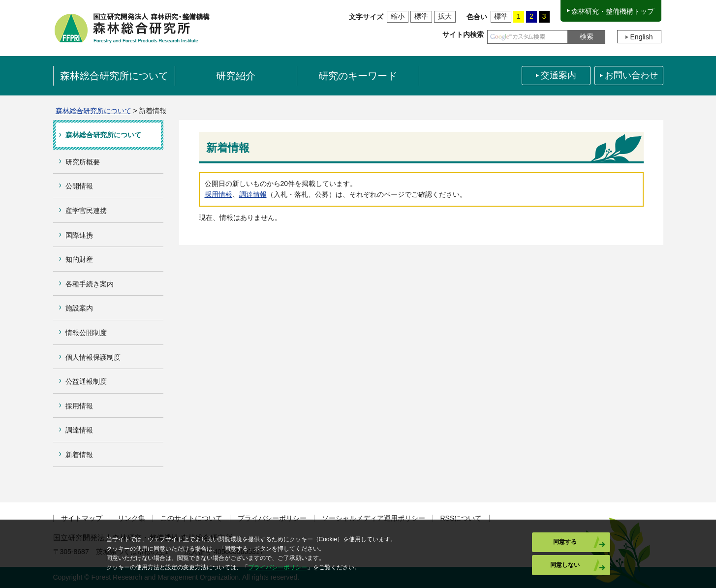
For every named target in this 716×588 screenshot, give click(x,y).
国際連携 (79, 235)
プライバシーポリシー (272, 518)
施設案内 (79, 308)
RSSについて (461, 518)
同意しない (565, 565)
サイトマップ (82, 518)
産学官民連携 (86, 211)
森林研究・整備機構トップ (613, 11)
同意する (565, 542)
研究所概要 (83, 162)
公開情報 (79, 186)
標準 (421, 16)
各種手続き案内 (90, 284)
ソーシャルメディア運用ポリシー (374, 518)
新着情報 (79, 455)
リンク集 (131, 518)
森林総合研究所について (93, 111)
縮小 (398, 16)
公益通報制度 (86, 381)
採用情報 (79, 406)
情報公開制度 (86, 333)
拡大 (445, 16)
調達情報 (79, 430)
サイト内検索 (463, 34)
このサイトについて (191, 518)
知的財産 (79, 259)
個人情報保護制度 (93, 357)
